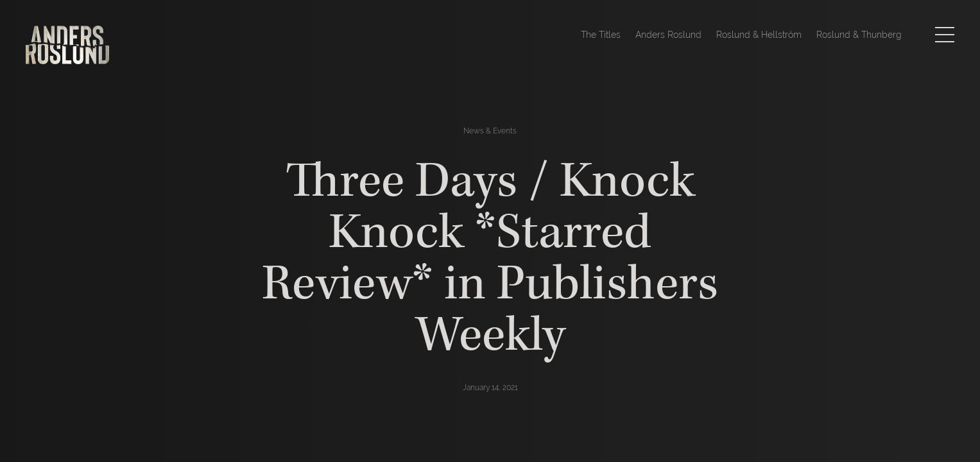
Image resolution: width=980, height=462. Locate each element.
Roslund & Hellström (759, 35)
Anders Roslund (668, 35)
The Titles (601, 35)
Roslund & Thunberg (859, 35)
